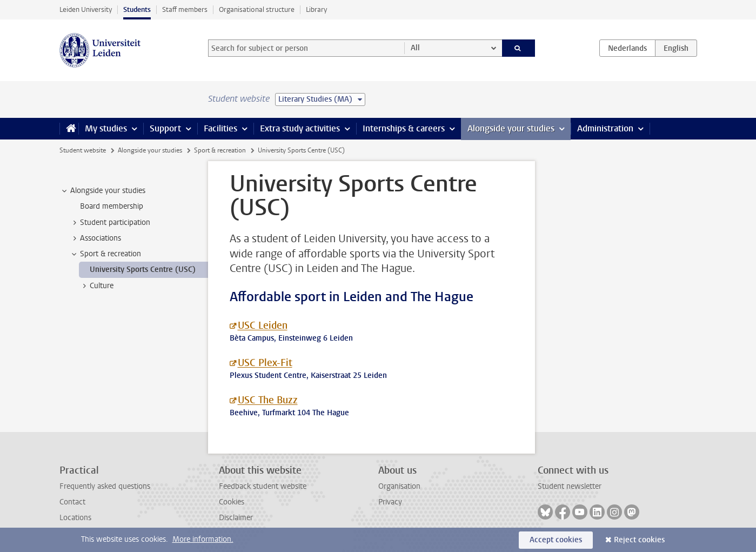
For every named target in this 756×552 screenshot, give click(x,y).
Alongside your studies (511, 128)
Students (137, 9)
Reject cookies (639, 540)
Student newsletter (570, 486)
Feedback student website (263, 486)
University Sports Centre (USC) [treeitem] (143, 270)
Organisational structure (257, 9)
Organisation (399, 486)
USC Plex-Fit (265, 363)
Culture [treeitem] (96, 286)
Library (316, 9)
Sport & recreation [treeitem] (105, 254)
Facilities (220, 128)
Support (165, 128)
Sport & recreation (220, 150)
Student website (83, 150)
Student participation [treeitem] (110, 223)
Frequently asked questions (105, 486)
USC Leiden (263, 325)
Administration (605, 128)
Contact (72, 502)
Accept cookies (556, 540)
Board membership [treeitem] (112, 206)
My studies (106, 128)
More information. (203, 539)
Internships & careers (404, 128)
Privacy (390, 502)
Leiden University (86, 9)
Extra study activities (300, 128)
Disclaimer (236, 518)
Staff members (185, 9)
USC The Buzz (268, 400)
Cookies (232, 502)
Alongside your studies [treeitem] (103, 191)
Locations (75, 518)
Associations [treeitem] (95, 238)
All (415, 48)
